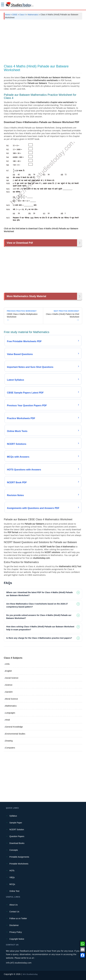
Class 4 (22, 15)
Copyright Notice (17, 939)
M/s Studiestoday (30, 974)
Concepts (14, 850)
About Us (14, 905)
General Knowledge (14, 727)
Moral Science (12, 699)
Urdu (7, 664)
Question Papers (17, 836)
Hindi (8, 720)
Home (7, 15)
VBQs (12, 877)
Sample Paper (16, 823)
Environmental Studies (15, 734)
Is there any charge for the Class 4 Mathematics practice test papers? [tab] (39, 638)
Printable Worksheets (19, 864)
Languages (10, 713)
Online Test (14, 891)
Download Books (17, 843)
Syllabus (13, 816)
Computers (10, 748)
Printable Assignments (19, 857)
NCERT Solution (17, 830)
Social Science (12, 678)
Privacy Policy (16, 932)
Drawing (9, 741)
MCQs (12, 884)
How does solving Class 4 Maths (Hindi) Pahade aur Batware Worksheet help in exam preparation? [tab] (40, 628)
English (9, 671)
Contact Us (14, 912)
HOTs (12, 871)
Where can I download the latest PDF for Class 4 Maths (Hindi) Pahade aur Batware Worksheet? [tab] (40, 594)
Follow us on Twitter (18, 918)
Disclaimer (14, 925)
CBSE (15, 15)
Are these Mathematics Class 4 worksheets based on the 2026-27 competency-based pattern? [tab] (37, 605)
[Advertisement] (43, 43)
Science (9, 685)
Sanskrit (9, 692)
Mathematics (33, 15)
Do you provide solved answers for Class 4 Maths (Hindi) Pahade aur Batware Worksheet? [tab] (39, 617)
